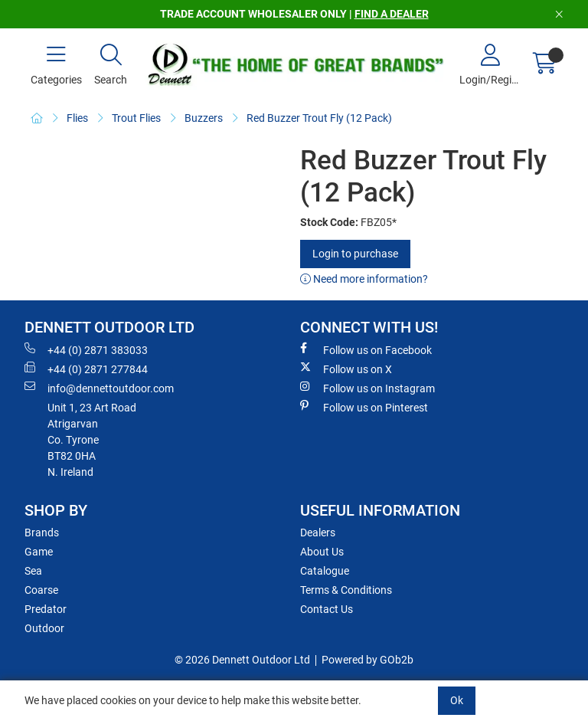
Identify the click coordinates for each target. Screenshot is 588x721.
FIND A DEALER (392, 14)
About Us (322, 552)
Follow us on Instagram (367, 388)
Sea (33, 571)
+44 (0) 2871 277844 (86, 369)
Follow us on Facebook (366, 349)
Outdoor (44, 628)
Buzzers (204, 118)
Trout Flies (136, 118)
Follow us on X (346, 369)
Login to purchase (355, 254)
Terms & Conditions (346, 590)
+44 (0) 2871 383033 (86, 349)
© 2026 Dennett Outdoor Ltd (242, 660)
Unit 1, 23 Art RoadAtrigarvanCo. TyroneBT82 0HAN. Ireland (92, 440)
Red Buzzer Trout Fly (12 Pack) (319, 118)
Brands (42, 533)
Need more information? (364, 279)
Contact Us (327, 609)
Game (39, 552)
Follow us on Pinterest (364, 407)
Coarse (41, 590)
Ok (457, 700)
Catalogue (325, 571)
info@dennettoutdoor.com (99, 388)
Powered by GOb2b (367, 660)
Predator (46, 609)
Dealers (318, 533)
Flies (77, 118)
